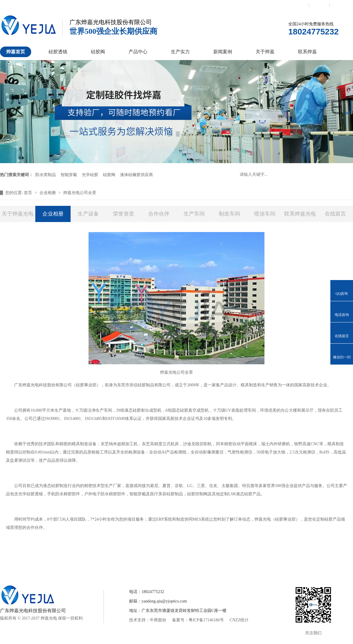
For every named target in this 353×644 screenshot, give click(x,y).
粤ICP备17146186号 (206, 620)
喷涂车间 (265, 214)
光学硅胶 (90, 175)
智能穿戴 (69, 175)
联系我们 (299, 5)
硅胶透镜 (58, 52)
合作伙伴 (159, 214)
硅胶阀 (98, 52)
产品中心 (138, 52)
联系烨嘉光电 (300, 214)
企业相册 (48, 193)
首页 (29, 193)
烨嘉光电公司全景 (80, 193)
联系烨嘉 (307, 52)
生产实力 (180, 52)
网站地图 (340, 5)
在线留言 (335, 214)
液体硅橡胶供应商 (136, 175)
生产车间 (194, 214)
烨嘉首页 (16, 52)
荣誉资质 (124, 214)
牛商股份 (158, 620)
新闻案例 (223, 52)
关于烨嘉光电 (18, 214)
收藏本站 (319, 5)
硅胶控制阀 (119, 564)
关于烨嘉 (265, 52)
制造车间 (229, 214)
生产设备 (88, 214)
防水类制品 (46, 175)
